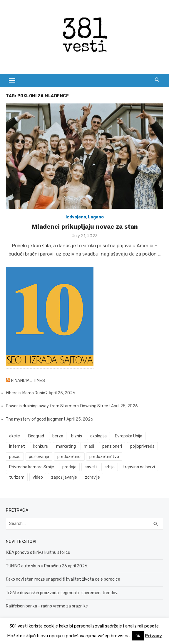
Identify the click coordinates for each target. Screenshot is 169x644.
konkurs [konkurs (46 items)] (41, 446)
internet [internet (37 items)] (17, 446)
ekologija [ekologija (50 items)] (98, 436)
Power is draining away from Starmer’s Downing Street (58, 406)
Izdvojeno (76, 217)
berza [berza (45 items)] (58, 436)
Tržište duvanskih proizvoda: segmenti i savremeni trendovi (62, 593)
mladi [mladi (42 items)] (89, 446)
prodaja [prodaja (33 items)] (69, 467)
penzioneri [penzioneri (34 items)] (112, 446)
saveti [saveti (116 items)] (91, 467)
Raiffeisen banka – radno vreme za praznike (47, 606)
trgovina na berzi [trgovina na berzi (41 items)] (139, 467)
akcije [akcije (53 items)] (15, 436)
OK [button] (138, 636)
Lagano (96, 217)
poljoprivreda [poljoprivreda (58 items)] (142, 446)
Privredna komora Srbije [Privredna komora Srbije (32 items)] (32, 467)
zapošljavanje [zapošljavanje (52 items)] (64, 477)
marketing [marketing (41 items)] (66, 446)
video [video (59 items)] (38, 477)
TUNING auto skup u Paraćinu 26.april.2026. (47, 566)
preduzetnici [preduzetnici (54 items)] (69, 457)
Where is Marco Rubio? (27, 393)
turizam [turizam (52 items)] (17, 477)
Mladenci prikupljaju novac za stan (85, 227)
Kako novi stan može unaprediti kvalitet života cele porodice (63, 579)
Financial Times (28, 381)
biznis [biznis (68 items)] (77, 436)
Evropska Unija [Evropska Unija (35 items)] (129, 436)
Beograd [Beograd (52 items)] (36, 436)
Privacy (153, 636)
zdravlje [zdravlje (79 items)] (92, 477)
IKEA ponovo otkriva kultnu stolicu (38, 552)
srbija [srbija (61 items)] (110, 467)
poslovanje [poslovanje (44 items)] (39, 457)
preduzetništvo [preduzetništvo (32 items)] (104, 457)
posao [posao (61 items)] (15, 457)
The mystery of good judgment (36, 419)
